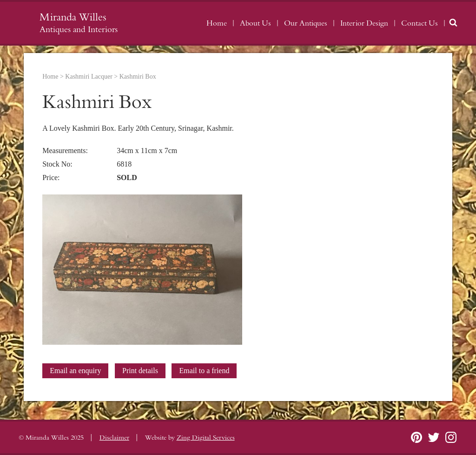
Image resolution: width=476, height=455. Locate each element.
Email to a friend (204, 371)
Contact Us (420, 23)
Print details (140, 371)
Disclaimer (114, 438)
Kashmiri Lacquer (89, 77)
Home (217, 23)
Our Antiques (306, 23)
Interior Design (364, 23)
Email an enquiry (75, 371)
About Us (255, 23)
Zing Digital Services (206, 438)
